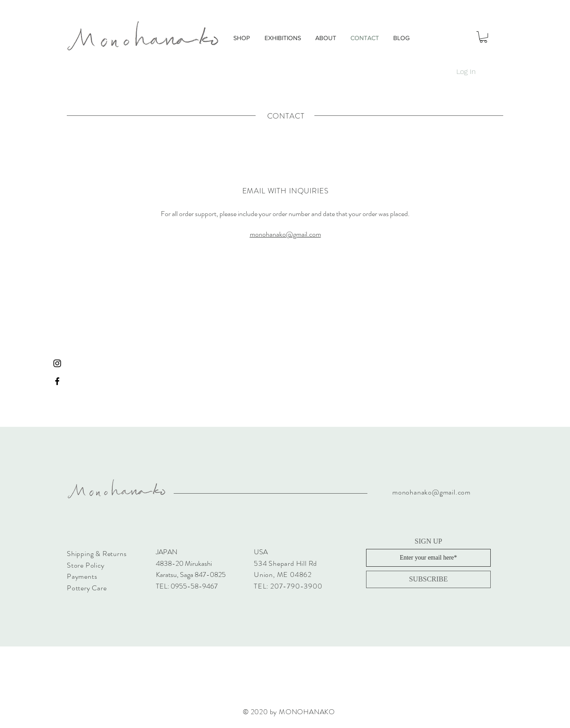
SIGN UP (428, 541)
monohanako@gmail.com (285, 234)
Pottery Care (87, 588)
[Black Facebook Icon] (57, 381)
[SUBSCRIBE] (428, 579)
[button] (483, 37)
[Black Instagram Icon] (57, 363)
